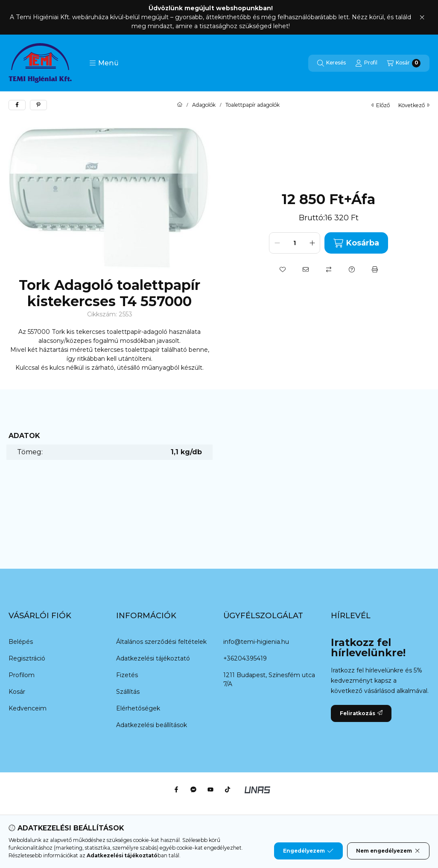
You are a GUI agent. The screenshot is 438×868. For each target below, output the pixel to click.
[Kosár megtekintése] (404, 63)
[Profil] (366, 63)
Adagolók (204, 105)
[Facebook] (176, 789)
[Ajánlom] (306, 269)
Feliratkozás (361, 713)
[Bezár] (422, 18)
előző (381, 105)
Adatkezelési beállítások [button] (152, 725)
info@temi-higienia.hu (256, 642)
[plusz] (312, 243)
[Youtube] (210, 789)
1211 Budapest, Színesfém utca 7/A (269, 679)
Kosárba (356, 243)
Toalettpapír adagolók (253, 105)
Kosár (17, 692)
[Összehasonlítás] (329, 269)
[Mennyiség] (295, 243)
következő (414, 105)
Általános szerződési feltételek (161, 642)
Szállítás (128, 692)
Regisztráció (27, 658)
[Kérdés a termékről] (352, 269)
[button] (104, 63)
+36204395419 (245, 658)
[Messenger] (193, 789)
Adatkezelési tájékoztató (153, 658)
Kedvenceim (28, 708)
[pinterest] (38, 105)
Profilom (22, 675)
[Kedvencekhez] (283, 269)
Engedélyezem (308, 851)
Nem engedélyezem (388, 851)
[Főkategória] (180, 105)
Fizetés (127, 675)
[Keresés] (331, 63)
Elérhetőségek (138, 708)
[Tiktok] (228, 789)
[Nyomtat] (375, 269)
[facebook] (17, 105)
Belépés (21, 642)
